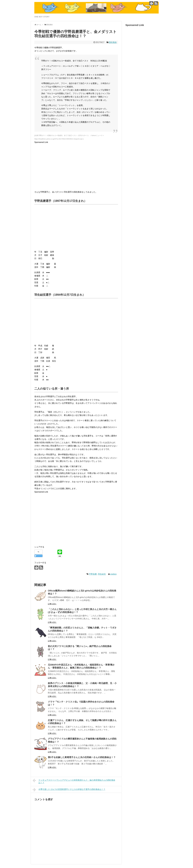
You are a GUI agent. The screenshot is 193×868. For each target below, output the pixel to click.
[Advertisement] (76, 168)
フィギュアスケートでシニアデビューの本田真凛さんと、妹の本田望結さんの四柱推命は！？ (74, 781)
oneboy (113, 574)
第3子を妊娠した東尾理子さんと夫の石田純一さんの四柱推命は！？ (82, 757)
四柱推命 (113, 42)
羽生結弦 (102, 574)
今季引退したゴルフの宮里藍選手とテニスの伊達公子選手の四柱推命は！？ (69, 790)
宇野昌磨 (93, 574)
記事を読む (52, 604)
